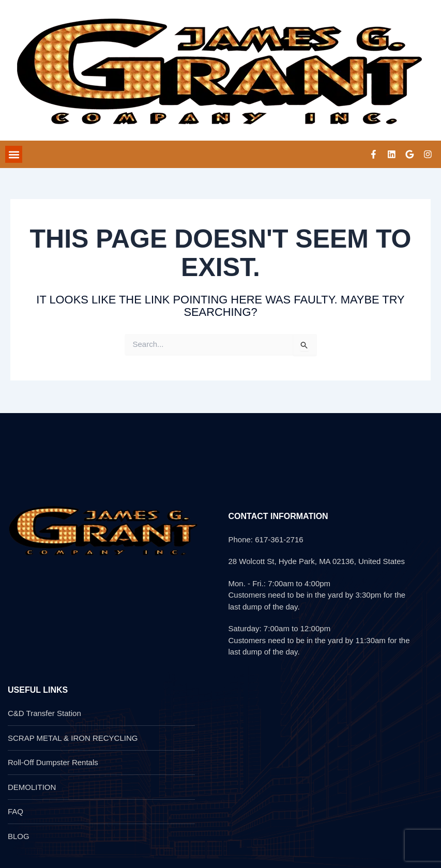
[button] (14, 155)
